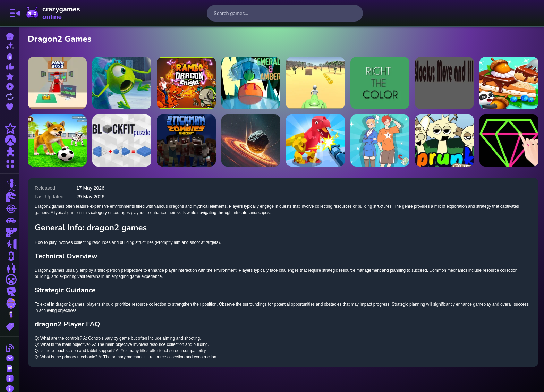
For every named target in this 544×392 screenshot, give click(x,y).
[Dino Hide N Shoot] (315, 140)
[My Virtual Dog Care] (57, 140)
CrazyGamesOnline (53, 13)
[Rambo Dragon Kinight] (186, 83)
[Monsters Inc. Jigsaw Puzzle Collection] (122, 83)
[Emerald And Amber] (251, 83)
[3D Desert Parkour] (315, 83)
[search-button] (355, 13)
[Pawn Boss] (57, 83)
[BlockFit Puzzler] (122, 140)
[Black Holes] (251, 140)
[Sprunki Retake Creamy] (444, 140)
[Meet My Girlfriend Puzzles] (380, 140)
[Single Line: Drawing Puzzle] (509, 140)
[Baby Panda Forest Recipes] (509, 83)
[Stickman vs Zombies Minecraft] (186, 140)
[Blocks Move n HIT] (444, 83)
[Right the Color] (380, 83)
